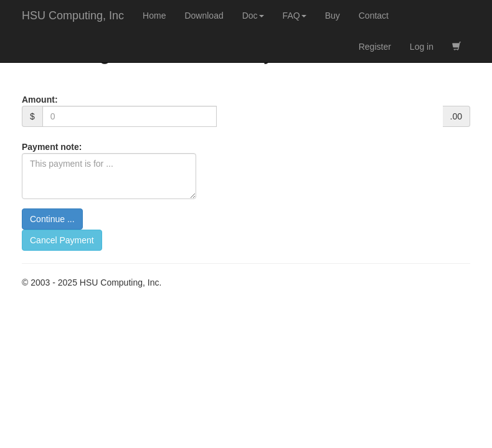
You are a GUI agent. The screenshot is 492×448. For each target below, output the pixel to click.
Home (154, 16)
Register (375, 47)
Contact (374, 16)
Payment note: (52, 147)
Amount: (40, 100)
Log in (422, 47)
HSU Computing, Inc (73, 16)
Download (204, 16)
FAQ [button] (295, 16)
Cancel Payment (62, 240)
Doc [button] (253, 16)
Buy (333, 16)
